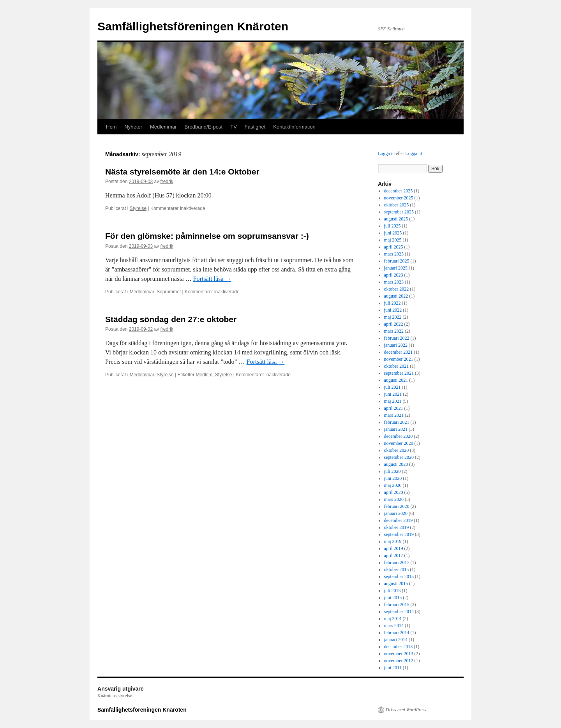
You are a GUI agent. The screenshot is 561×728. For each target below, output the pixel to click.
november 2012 (399, 661)
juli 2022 (393, 303)
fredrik (167, 182)
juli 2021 (393, 387)
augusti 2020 (396, 464)
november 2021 (399, 359)
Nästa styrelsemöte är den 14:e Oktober (182, 172)
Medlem (204, 375)
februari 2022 (397, 338)
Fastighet (255, 127)
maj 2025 (393, 240)
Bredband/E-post (204, 127)
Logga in (386, 153)
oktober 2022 (397, 289)
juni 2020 (393, 478)
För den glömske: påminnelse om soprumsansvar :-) (207, 236)
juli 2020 (393, 471)
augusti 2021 (396, 380)
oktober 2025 (397, 205)
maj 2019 (393, 541)
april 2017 (394, 555)
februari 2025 (397, 261)
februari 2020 (397, 506)
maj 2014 (393, 619)
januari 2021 (396, 429)
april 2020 (394, 492)
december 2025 (399, 191)
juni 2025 (393, 233)
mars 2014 (394, 626)
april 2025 (394, 247)
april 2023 (394, 275)
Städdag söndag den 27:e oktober (171, 319)
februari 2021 (397, 422)
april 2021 (394, 408)
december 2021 (399, 352)
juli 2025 (393, 226)
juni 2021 (393, 394)
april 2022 (394, 324)
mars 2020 (394, 499)
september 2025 (399, 212)
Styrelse (138, 208)
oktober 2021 (397, 366)
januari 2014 (396, 640)
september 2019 (399, 534)
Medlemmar (163, 127)
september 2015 (399, 576)
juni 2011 (393, 668)
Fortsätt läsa (212, 279)
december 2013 (399, 647)
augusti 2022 (396, 296)
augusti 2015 (396, 583)
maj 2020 (393, 485)
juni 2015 (393, 598)
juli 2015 (393, 591)
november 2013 (399, 654)
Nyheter (133, 127)
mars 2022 (394, 331)
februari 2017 (397, 562)
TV (234, 127)
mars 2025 (394, 254)
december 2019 (399, 520)
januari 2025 (396, 268)
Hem (111, 127)
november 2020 (399, 443)
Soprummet (169, 292)
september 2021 (399, 373)
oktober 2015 (397, 569)
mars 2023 (394, 282)
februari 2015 (397, 605)
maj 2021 (393, 401)
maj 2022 (393, 317)
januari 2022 (396, 345)
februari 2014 (397, 633)
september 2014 (399, 612)
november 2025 (399, 198)
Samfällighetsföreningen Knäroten (193, 26)
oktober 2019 (397, 527)
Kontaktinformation (294, 127)
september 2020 (399, 457)
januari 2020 (396, 513)
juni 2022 (393, 310)
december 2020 (399, 436)
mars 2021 (394, 415)
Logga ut (414, 153)
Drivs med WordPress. (407, 710)
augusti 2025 (396, 219)
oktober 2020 (397, 450)
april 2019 (394, 548)
